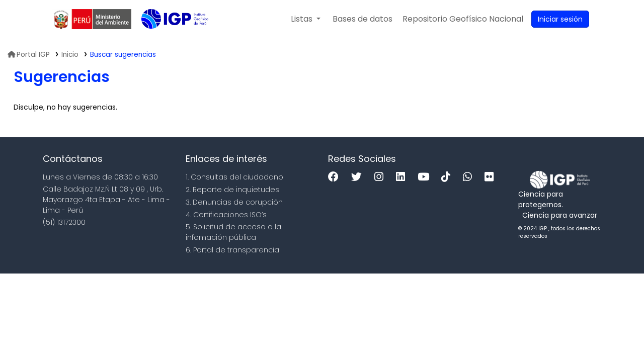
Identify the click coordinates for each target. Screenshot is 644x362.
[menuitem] (463, 19)
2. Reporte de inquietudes (232, 190)
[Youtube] (426, 177)
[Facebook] (336, 177)
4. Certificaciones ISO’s (226, 215)
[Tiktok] (448, 177)
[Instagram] (381, 177)
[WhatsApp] (470, 177)
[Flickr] (492, 177)
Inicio (70, 55)
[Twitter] (359, 177)
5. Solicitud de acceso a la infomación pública (233, 232)
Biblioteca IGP (167, 39)
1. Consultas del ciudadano (234, 177)
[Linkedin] (403, 177)
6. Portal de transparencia (232, 250)
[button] (306, 19)
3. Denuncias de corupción (234, 202)
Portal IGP (29, 55)
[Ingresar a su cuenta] (560, 19)
